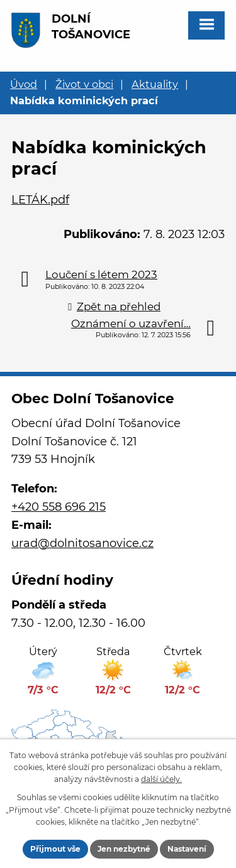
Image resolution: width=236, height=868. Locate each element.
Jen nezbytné (124, 849)
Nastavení (187, 849)
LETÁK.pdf (40, 200)
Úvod (24, 84)
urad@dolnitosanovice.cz (82, 543)
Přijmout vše (55, 849)
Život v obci (84, 84)
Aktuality (155, 84)
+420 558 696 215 (59, 507)
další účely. (161, 779)
